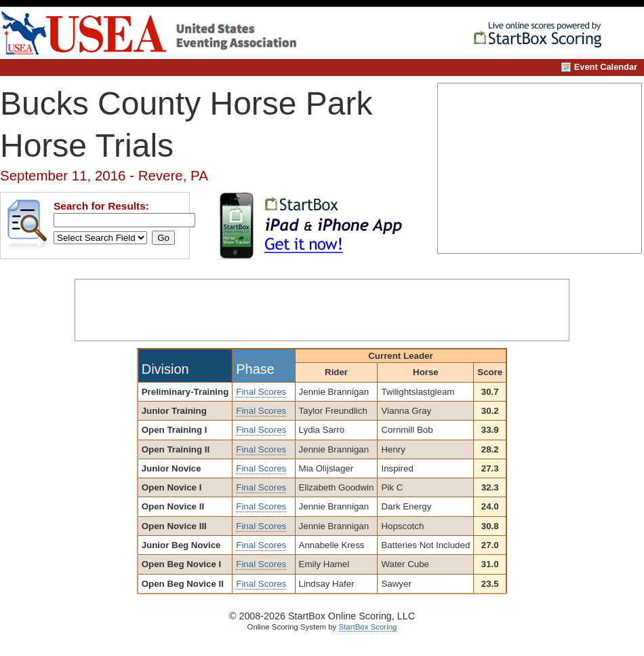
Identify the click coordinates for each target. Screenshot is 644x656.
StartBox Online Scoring (543, 36)
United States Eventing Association (164, 33)
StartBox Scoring (368, 627)
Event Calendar (606, 67)
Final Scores (261, 392)
